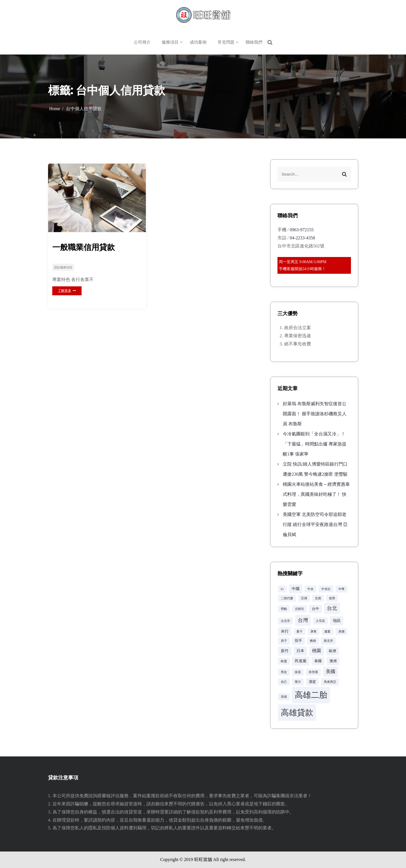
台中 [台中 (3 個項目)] (315, 609)
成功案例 (198, 42)
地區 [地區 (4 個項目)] (337, 621)
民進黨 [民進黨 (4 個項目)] (301, 661)
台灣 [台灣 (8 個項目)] (303, 620)
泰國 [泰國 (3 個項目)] (318, 661)
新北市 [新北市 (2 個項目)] (328, 641)
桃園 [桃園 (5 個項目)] (317, 651)
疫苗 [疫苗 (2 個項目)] (298, 672)
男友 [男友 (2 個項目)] (284, 672)
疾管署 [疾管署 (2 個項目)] (313, 672)
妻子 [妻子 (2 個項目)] (300, 632)
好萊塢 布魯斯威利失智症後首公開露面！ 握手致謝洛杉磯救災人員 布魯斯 (315, 414)
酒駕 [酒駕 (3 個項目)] (312, 682)
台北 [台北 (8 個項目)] (332, 608)
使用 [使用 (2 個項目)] (332, 598)
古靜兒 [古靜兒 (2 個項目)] (299, 609)
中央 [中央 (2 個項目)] (310, 589)
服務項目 (170, 42)
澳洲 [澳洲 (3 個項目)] (333, 661)
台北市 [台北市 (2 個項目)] (285, 621)
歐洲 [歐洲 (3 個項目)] (333, 651)
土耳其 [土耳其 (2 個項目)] (320, 621)
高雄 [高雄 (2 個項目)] (284, 697)
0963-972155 (302, 230)
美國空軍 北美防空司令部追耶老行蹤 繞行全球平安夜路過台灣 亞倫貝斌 (315, 524)
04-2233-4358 (302, 238)
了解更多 (67, 291)
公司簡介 (142, 42)
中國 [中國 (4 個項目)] (296, 589)
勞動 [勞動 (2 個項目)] (284, 609)
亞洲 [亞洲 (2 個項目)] (304, 598)
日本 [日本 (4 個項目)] (300, 651)
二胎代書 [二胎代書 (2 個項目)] (287, 598)
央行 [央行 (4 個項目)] (285, 631)
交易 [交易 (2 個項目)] (318, 598)
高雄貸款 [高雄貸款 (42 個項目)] (297, 713)
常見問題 (226, 42)
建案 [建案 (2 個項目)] (327, 632)
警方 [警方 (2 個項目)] (298, 682)
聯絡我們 (254, 42)
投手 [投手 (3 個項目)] (298, 641)
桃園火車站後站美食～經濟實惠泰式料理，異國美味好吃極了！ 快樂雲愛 (316, 494)
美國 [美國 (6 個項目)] (331, 672)
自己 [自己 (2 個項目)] (284, 682)
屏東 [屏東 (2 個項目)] (314, 632)
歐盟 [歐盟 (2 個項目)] (284, 661)
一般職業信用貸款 (84, 247)
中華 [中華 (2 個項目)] (341, 589)
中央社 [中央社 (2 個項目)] (326, 589)
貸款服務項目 (63, 267)
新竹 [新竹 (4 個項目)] (285, 651)
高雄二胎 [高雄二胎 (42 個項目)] (311, 695)
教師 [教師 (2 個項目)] (313, 641)
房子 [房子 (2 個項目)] (284, 641)
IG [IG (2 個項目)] (282, 589)
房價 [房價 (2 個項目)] (341, 632)
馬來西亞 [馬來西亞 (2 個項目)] (330, 682)
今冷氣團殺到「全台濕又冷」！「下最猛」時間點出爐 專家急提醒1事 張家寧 (315, 444)
